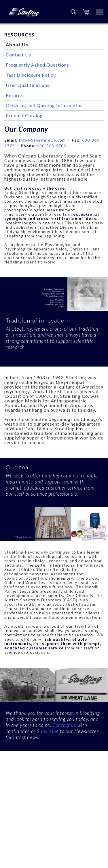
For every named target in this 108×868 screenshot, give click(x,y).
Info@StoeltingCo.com (42, 140)
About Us (17, 44)
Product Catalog (24, 115)
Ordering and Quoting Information (44, 105)
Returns (14, 95)
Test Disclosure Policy (31, 75)
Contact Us (18, 55)
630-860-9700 (52, 146)
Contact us (64, 725)
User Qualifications (28, 85)
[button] (86, 12)
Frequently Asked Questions (37, 65)
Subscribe (48, 731)
